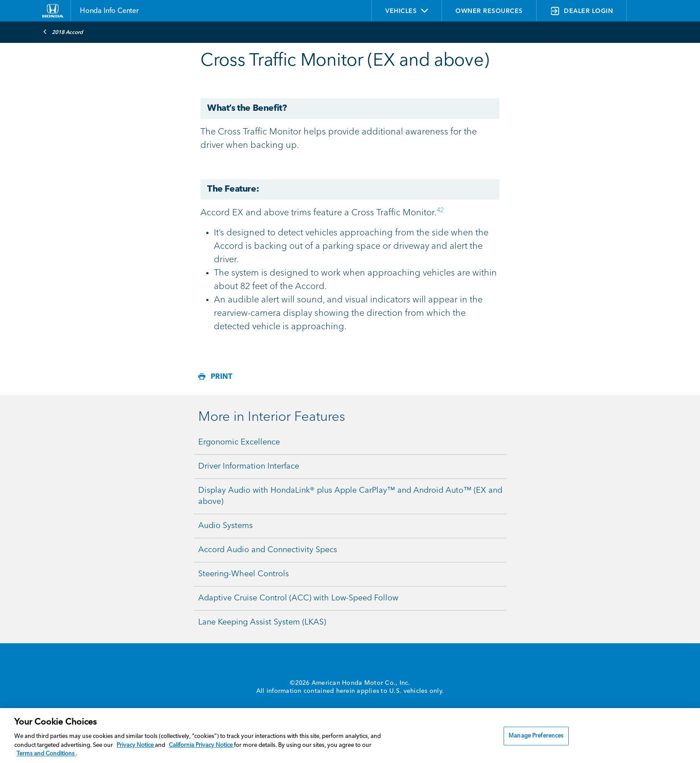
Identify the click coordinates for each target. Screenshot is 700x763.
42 (440, 210)
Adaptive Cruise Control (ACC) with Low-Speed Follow (298, 598)
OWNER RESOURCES (489, 11)
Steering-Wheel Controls (244, 574)
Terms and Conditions (46, 754)
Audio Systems (225, 526)
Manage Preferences (536, 736)
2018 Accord (63, 32)
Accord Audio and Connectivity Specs (268, 550)
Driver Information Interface (249, 466)
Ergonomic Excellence (239, 442)
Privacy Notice (136, 745)
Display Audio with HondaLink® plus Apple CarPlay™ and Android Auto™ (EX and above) (350, 496)
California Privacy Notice (201, 745)
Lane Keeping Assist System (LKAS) (262, 622)
